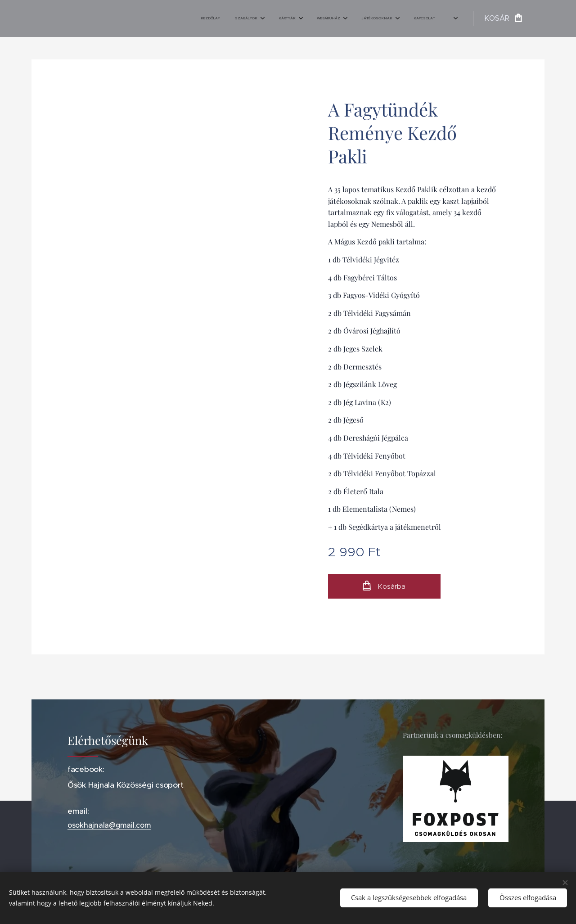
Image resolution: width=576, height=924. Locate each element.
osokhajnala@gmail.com (109, 825)
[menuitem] (326, 18)
